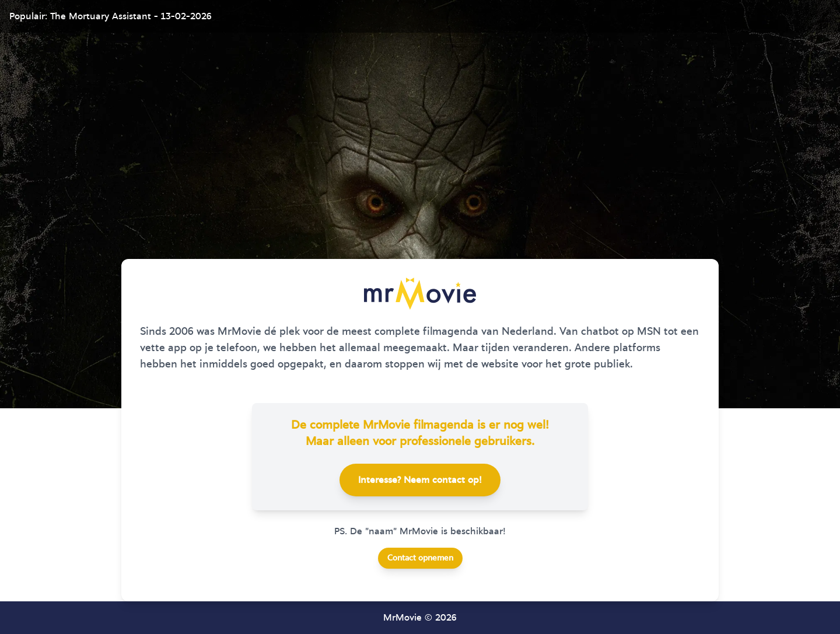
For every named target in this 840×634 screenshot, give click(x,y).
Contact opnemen (420, 558)
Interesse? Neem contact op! (420, 480)
